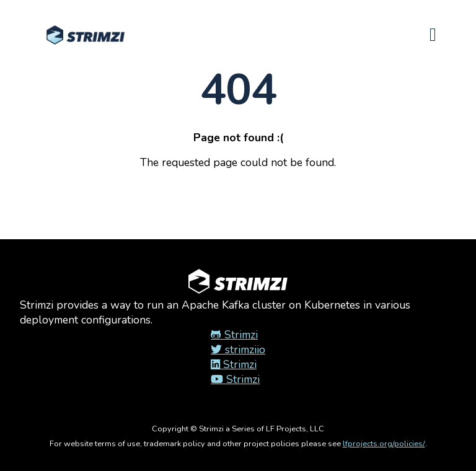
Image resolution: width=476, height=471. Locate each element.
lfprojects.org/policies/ (384, 444)
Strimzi (234, 335)
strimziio (238, 350)
